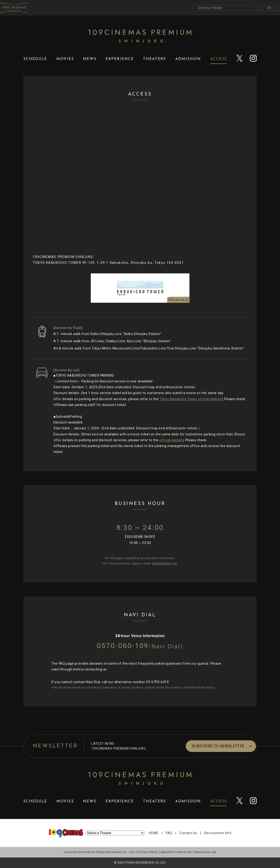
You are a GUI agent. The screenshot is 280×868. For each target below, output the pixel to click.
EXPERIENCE (120, 59)
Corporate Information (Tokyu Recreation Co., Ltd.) (100, 852)
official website (172, 440)
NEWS (90, 59)
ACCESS (219, 59)
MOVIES (65, 59)
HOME (154, 833)
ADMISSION (188, 59)
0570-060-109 (140, 646)
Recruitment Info (218, 833)
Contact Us (188, 833)
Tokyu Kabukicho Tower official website (191, 399)
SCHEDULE (35, 59)
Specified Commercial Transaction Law (188, 852)
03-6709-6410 (157, 682)
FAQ (169, 833)
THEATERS (154, 59)
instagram (253, 59)
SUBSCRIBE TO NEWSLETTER (208, 746)
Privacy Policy (148, 852)
